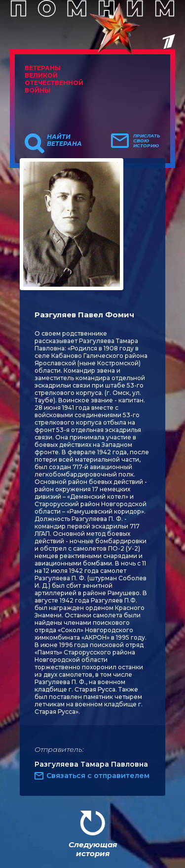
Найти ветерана (64, 140)
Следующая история (93, 849)
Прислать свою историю (147, 141)
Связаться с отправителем (98, 776)
